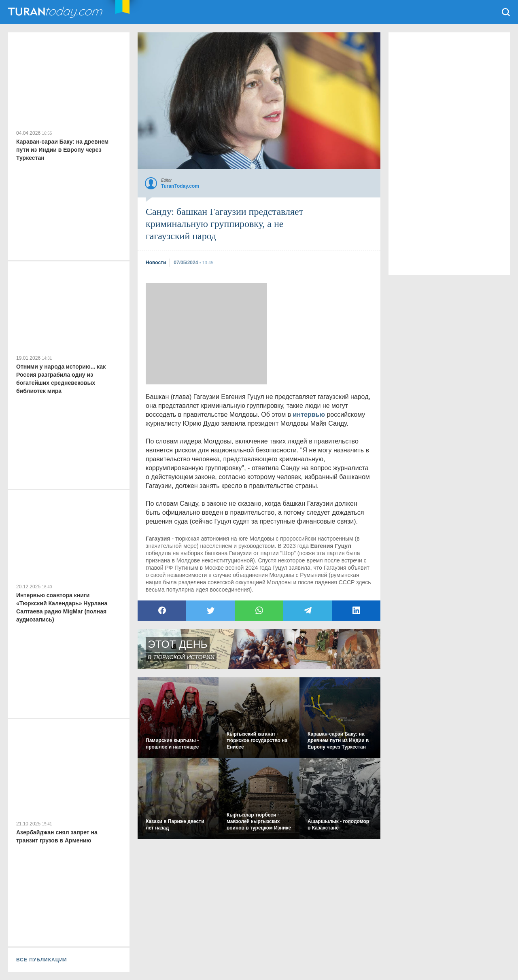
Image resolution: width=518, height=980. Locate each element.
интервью (309, 415)
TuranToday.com (56, 12)
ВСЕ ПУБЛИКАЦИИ (42, 960)
